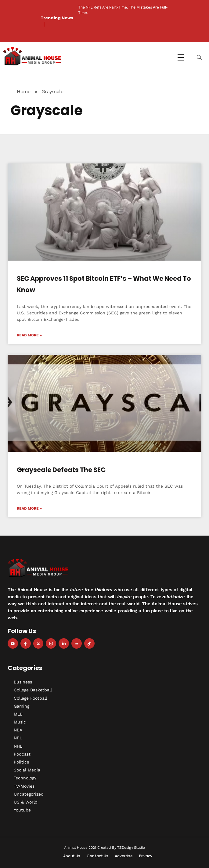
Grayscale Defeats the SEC (61, 470)
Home (23, 92)
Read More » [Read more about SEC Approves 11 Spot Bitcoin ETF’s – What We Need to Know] (29, 335)
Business (23, 682)
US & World (26, 802)
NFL (18, 738)
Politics (21, 762)
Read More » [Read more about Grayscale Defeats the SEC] (29, 508)
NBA (18, 730)
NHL (18, 746)
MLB (18, 714)
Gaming (22, 706)
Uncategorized (29, 794)
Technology (25, 778)
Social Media (27, 770)
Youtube (22, 810)
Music (20, 722)
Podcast (22, 754)
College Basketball (33, 690)
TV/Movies (24, 786)
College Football (30, 698)
